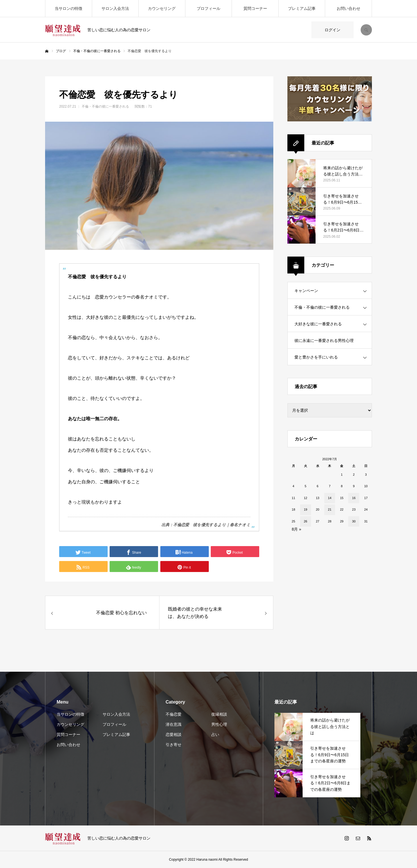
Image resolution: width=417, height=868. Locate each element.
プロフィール (208, 8)
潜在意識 (174, 724)
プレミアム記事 (302, 8)
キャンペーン (306, 291)
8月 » (297, 529)
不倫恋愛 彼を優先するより (200, 525)
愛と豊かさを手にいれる (316, 357)
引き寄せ (174, 745)
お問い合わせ (349, 8)
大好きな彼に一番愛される (318, 324)
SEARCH (366, 30)
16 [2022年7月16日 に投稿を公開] (354, 498)
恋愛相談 (174, 735)
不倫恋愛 (174, 714)
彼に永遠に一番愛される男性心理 (324, 340)
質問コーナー (255, 8)
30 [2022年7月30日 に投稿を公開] (354, 521)
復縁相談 (219, 714)
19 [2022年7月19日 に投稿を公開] (305, 509)
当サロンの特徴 (68, 8)
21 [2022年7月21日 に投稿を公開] (330, 509)
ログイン (332, 30)
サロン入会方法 (115, 8)
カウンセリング (162, 8)
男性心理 (219, 724)
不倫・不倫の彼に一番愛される (105, 106)
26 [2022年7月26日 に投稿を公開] (305, 521)
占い (215, 735)
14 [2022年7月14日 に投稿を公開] (330, 498)
